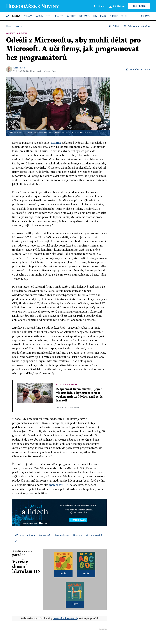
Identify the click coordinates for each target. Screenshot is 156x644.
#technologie (62, 535)
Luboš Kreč (19, 68)
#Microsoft (45, 535)
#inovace (77, 535)
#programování (94, 535)
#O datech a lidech (25, 535)
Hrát (63, 573)
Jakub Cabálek (87, 133)
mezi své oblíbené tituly (65, 618)
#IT (17, 541)
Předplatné (139, 6)
